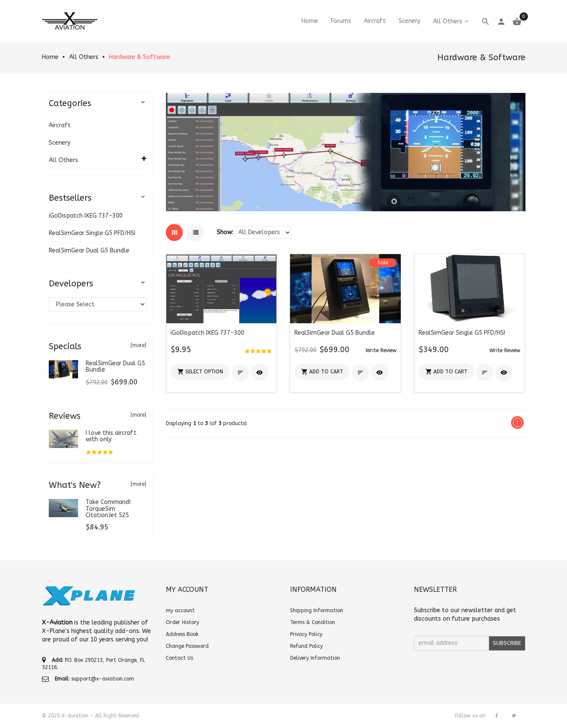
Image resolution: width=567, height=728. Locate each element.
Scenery (60, 143)
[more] (138, 345)
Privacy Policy (306, 634)
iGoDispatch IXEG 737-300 (86, 216)
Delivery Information (315, 658)
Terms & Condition (313, 622)
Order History (182, 622)
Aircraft (60, 125)
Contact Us (179, 658)
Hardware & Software (140, 57)
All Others (84, 57)
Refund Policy (306, 646)
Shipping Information (317, 610)
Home (50, 57)
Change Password (187, 646)
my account (180, 610)
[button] (200, 372)
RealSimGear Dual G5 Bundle (89, 251)
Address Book (182, 634)
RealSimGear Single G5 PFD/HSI (92, 233)
